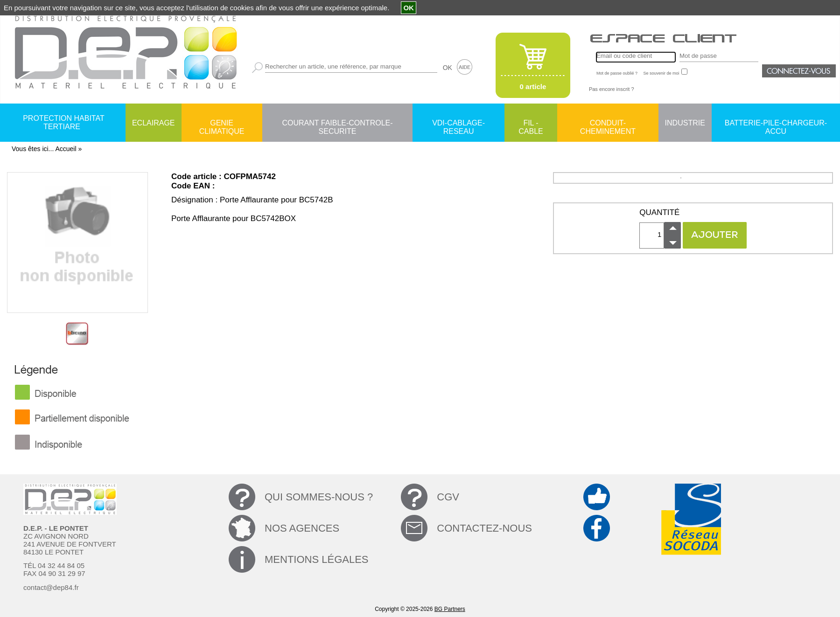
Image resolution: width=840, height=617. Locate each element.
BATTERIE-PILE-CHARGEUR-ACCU (776, 124)
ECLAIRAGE (154, 123)
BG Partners (450, 609)
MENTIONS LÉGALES (317, 559)
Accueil (66, 149)
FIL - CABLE (531, 124)
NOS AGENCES (302, 528)
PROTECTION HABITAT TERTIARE (64, 122)
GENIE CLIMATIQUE (222, 124)
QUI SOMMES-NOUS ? (319, 497)
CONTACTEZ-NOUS (484, 528)
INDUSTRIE (685, 123)
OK (448, 68)
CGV (448, 497)
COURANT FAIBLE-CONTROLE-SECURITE (337, 124)
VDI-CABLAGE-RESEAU (458, 124)
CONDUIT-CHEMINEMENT (608, 124)
